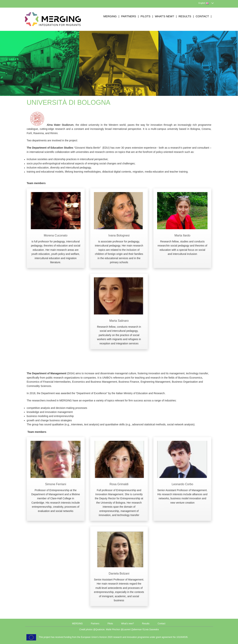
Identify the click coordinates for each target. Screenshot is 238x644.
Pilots (145, 16)
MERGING (110, 16)
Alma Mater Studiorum (50, 125)
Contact (202, 16)
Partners (128, 16)
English (204, 3)
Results (185, 16)
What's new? (164, 16)
